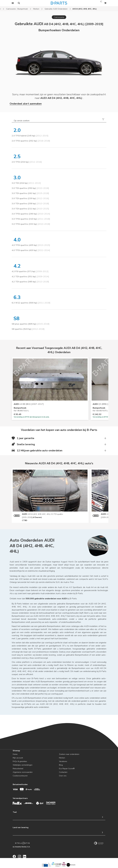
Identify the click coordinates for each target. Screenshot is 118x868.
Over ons (63, 776)
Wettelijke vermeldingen (23, 765)
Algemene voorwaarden (23, 772)
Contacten (63, 772)
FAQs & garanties (20, 761)
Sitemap (16, 751)
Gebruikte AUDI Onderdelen (56, 9)
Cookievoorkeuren (20, 776)
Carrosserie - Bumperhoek (17, 9)
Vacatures (63, 761)
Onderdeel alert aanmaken (26, 104)
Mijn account (18, 758)
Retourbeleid (18, 769)
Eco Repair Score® (67, 769)
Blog (61, 765)
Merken (36, 9)
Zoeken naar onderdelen (69, 754)
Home (15, 754)
